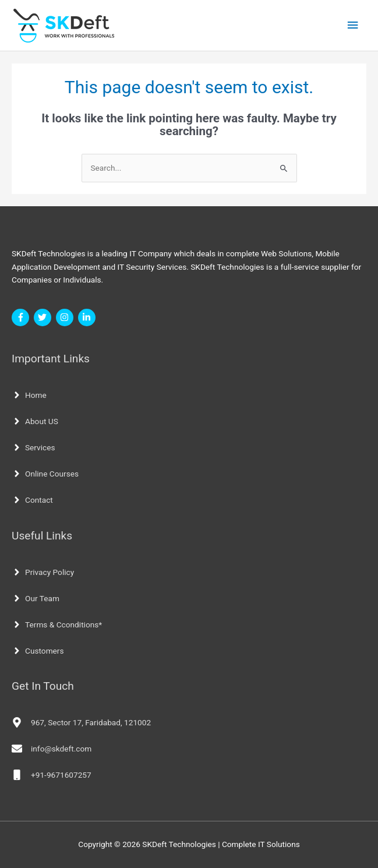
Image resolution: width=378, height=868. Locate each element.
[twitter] (44, 317)
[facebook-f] (22, 317)
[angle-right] (29, 395)
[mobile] (52, 775)
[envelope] (52, 749)
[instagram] (66, 317)
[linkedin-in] (88, 317)
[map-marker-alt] (81, 722)
